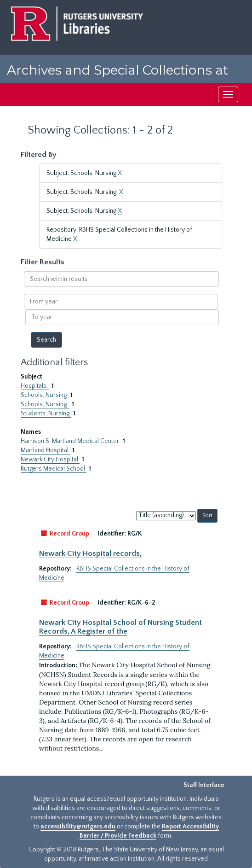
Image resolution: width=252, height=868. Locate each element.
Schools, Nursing (44, 395)
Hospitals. (35, 386)
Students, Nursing (46, 414)
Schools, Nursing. (45, 404)
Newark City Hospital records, (90, 553)
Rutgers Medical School (54, 469)
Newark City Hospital (50, 460)
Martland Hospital (45, 450)
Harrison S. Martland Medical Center (71, 441)
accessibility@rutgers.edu (78, 827)
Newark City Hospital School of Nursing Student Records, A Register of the (120, 627)
